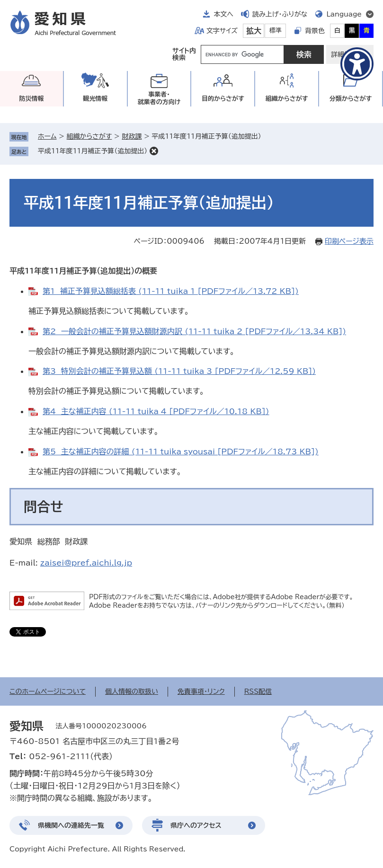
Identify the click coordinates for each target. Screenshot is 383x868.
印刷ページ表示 (349, 241)
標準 (276, 31)
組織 (287, 99)
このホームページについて (48, 691)
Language (344, 14)
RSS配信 (258, 691)
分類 (351, 99)
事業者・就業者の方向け (159, 98)
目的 (223, 99)
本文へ (223, 14)
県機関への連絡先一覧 (71, 825)
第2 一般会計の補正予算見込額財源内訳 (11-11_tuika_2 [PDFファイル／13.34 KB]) (194, 331)
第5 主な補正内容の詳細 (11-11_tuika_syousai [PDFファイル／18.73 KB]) (181, 452)
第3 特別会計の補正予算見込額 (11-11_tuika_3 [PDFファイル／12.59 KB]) (179, 371)
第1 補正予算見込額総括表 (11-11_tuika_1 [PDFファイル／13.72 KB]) (171, 291)
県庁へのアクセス (196, 825)
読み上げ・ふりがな (280, 14)
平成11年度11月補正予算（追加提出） (93, 151)
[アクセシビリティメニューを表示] (357, 64)
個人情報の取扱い (132, 691)
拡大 (254, 31)
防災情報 (31, 99)
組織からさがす (89, 136)
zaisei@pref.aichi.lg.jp (86, 563)
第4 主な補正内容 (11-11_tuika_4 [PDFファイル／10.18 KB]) (156, 411)
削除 (154, 151)
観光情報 (95, 99)
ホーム (47, 136)
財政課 (132, 136)
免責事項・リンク (201, 691)
